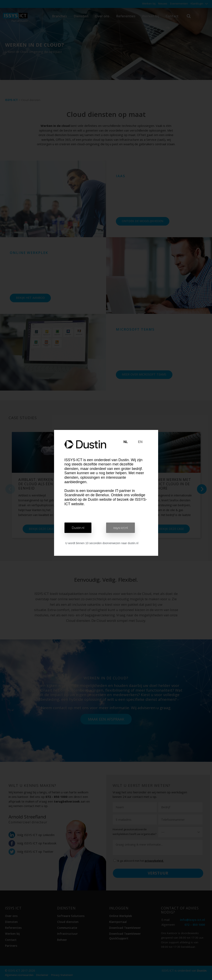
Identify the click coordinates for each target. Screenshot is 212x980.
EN (140, 442)
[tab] (126, 442)
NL (126, 442)
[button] (78, 528)
